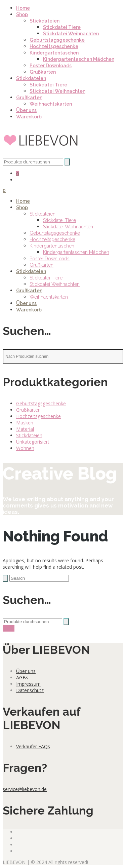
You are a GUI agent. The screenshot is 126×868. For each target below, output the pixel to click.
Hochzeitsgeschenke (54, 46)
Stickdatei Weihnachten (71, 34)
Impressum (28, 684)
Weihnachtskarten (51, 104)
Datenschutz (30, 690)
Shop (22, 14)
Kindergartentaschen (54, 53)
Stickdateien (45, 21)
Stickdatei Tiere (62, 27)
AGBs (22, 677)
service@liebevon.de (25, 789)
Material (25, 429)
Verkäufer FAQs (33, 746)
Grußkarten (43, 72)
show (9, 628)
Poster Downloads (51, 66)
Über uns (26, 110)
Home (23, 8)
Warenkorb (29, 117)
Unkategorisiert (33, 442)
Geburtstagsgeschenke (57, 40)
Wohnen (25, 448)
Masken (25, 423)
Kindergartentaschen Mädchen (79, 59)
